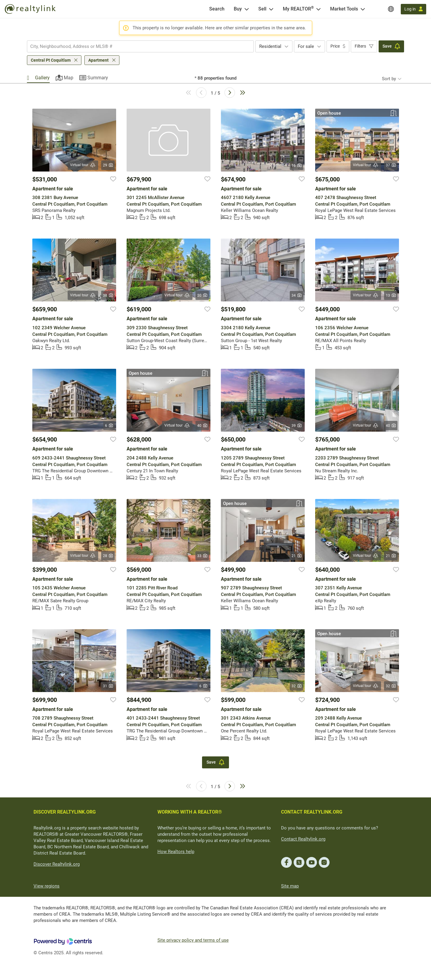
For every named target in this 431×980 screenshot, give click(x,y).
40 (202, 426)
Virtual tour (83, 165)
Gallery (42, 78)
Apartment (98, 60)
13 (391, 295)
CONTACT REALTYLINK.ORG (312, 812)
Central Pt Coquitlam (51, 60)
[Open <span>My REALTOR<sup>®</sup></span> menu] (318, 9)
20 (202, 295)
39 (296, 426)
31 (108, 686)
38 (108, 295)
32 (296, 686)
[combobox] (140, 46)
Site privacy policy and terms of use (193, 940)
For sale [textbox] (306, 46)
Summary (98, 78)
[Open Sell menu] (271, 9)
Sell (262, 9)
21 (296, 556)
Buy (238, 9)
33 (202, 556)
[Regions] (391, 9)
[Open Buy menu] (247, 9)
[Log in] (413, 9)
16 (296, 166)
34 (296, 295)
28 (108, 556)
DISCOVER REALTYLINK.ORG (65, 812)
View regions (47, 886)
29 (108, 165)
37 (391, 165)
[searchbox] (137, 46)
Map (69, 78)
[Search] (217, 9)
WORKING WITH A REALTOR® (190, 812)
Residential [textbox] (270, 46)
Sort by (389, 79)
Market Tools (344, 9)
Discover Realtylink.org (57, 864)
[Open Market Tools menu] (363, 9)
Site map (290, 886)
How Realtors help (176, 852)
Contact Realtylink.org (303, 839)
